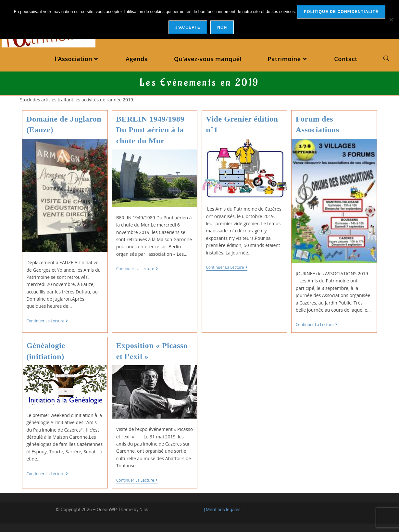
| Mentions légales (222, 510)
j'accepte (188, 27)
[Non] (391, 19)
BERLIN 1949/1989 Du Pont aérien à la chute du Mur (150, 130)
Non (222, 27)
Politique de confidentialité (341, 12)
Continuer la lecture (47, 321)
